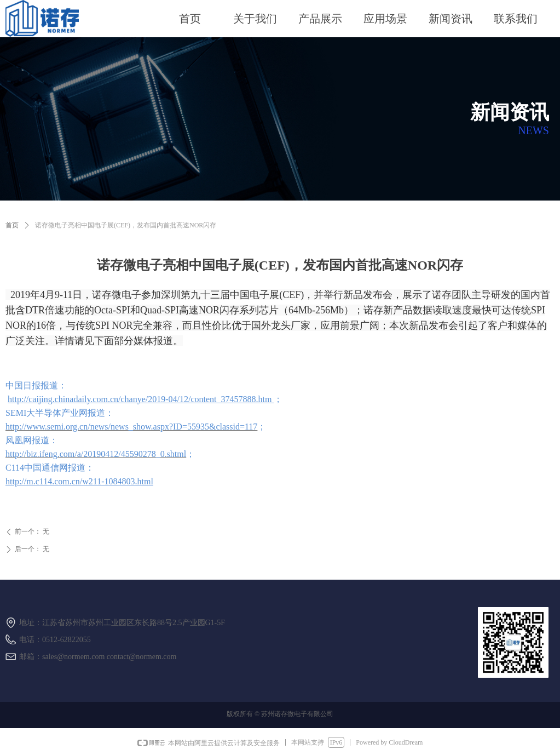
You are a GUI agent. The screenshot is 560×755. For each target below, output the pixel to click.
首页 (12, 225)
